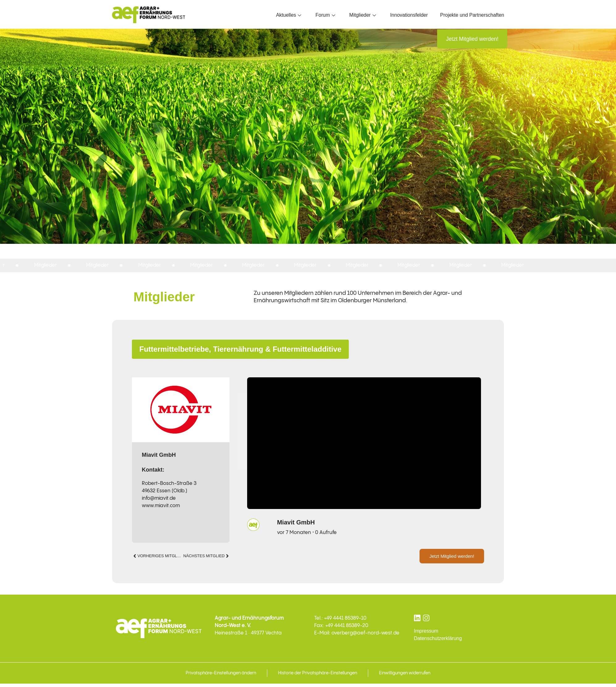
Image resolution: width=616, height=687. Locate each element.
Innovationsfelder (409, 15)
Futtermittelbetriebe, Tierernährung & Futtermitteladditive (240, 350)
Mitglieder (363, 15)
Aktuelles (289, 15)
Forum (325, 15)
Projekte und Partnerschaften (472, 15)
